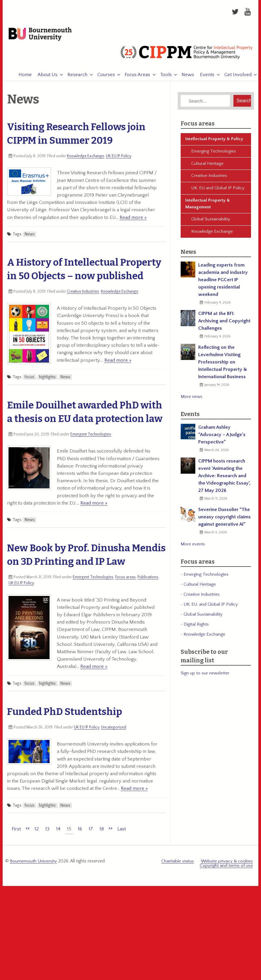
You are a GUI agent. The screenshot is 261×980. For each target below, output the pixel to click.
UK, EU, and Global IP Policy (211, 607)
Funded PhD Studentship (65, 714)
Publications (148, 579)
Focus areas (126, 579)
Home (22, 77)
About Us (45, 77)
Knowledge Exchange (85, 158)
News (185, 77)
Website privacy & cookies (227, 863)
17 (91, 831)
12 (37, 831)
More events (193, 547)
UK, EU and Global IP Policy (218, 191)
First (16, 831)
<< (28, 830)
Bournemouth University (45, 36)
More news (191, 399)
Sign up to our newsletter (205, 675)
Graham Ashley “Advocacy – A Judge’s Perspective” (222, 437)
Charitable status (178, 863)
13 (47, 831)
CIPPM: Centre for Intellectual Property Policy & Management (186, 57)
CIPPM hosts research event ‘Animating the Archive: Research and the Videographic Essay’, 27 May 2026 (224, 478)
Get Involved (235, 77)
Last (122, 831)
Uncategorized (113, 730)
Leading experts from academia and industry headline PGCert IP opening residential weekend (223, 282)
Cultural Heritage (207, 166)
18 (102, 831)
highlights (47, 379)
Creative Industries (83, 294)
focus (29, 379)
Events (204, 77)
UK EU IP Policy (118, 158)
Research (74, 77)
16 (80, 831)
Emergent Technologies (91, 437)
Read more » (133, 220)
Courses (103, 77)
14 (58, 831)
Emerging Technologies (214, 154)
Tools (163, 77)
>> (111, 830)
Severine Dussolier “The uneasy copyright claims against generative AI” (224, 520)
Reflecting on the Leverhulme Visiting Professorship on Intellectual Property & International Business (223, 365)
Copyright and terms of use (226, 868)
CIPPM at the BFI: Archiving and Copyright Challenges (224, 323)
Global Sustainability (211, 222)
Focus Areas (134, 77)
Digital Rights (196, 627)
